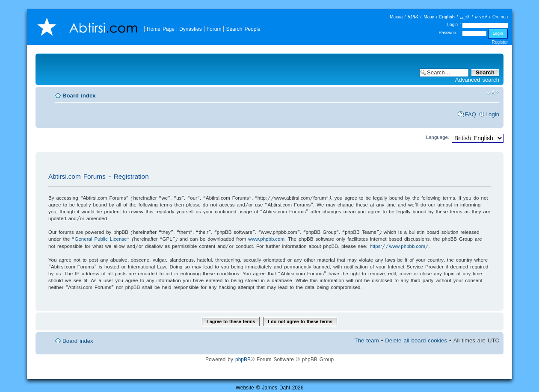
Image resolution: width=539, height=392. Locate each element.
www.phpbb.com (266, 239)
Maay (429, 17)
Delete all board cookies (416, 340)
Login (492, 114)
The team (367, 340)
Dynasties (191, 29)
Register (500, 42)
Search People (243, 29)
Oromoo (500, 17)
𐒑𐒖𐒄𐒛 (413, 17)
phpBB (243, 359)
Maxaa (396, 17)
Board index (79, 96)
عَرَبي (465, 17)
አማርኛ (481, 17)
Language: (438, 137)
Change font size (493, 93)
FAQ (470, 114)
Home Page (161, 29)
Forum (214, 29)
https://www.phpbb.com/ (399, 246)
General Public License (101, 239)
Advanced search (477, 80)
